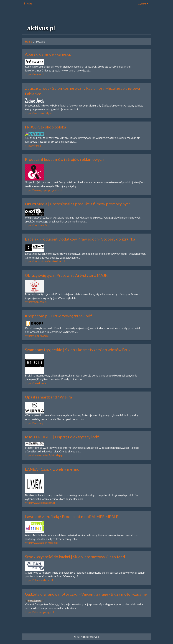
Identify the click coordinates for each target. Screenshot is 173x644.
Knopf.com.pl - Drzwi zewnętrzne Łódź (58, 316)
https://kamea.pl (35, 74)
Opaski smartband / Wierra (48, 397)
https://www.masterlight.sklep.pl (44, 455)
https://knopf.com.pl (37, 336)
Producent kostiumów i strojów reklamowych (64, 159)
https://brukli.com (35, 383)
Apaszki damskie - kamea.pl (49, 54)
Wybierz (143, 4)
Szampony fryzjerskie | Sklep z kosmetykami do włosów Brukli (79, 350)
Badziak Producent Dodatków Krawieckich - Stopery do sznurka (80, 239)
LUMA (27, 4)
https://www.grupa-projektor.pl (44, 190)
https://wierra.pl (35, 423)
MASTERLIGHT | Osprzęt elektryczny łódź (62, 437)
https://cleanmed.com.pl (39, 580)
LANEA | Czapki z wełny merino (52, 469)
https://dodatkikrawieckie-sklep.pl (45, 261)
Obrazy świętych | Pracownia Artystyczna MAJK (66, 275)
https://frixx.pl (34, 145)
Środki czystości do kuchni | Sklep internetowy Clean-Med (75, 557)
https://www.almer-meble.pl (41, 543)
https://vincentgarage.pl (39, 612)
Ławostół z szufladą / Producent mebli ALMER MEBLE (72, 517)
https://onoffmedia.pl (38, 225)
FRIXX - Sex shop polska (45, 127)
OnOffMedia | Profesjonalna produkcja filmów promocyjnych (78, 204)
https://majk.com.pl (36, 302)
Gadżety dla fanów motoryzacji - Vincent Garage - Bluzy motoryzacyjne (86, 594)
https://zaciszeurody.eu (39, 113)
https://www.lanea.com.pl (40, 503)
